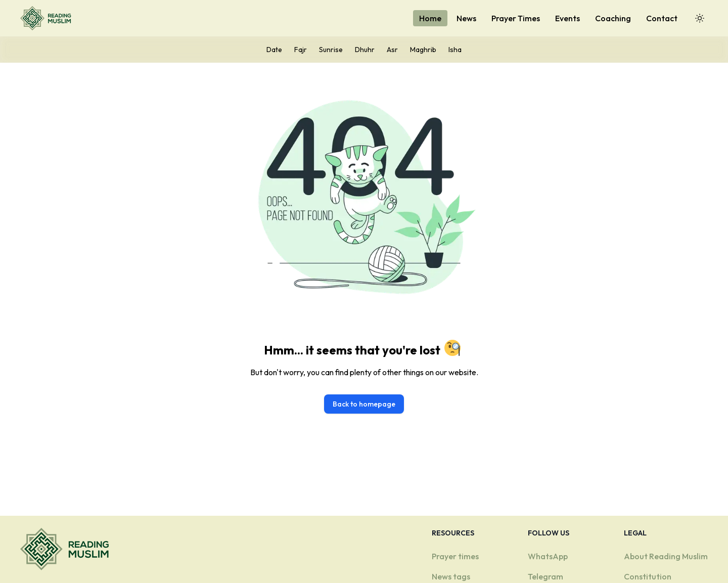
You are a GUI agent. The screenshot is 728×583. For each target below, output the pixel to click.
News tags (451, 576)
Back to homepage (364, 404)
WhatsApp (548, 556)
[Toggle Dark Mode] (700, 18)
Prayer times (455, 556)
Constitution (648, 576)
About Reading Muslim (666, 556)
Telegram (545, 576)
